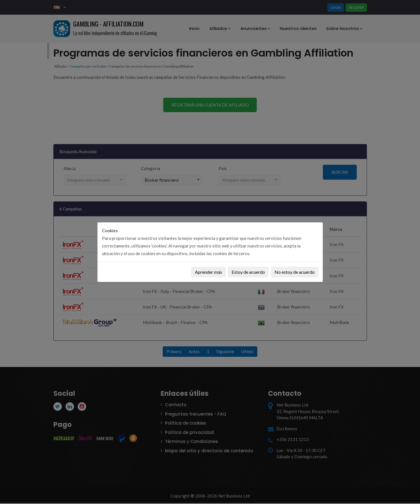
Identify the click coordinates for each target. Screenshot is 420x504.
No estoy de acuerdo (295, 272)
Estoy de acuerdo (248, 272)
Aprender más (208, 272)
